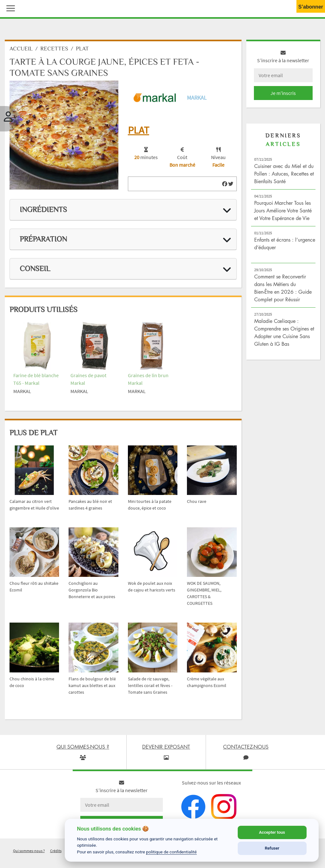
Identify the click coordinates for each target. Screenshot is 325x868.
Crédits (56, 852)
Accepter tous (272, 832)
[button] (9, 8)
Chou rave (197, 503)
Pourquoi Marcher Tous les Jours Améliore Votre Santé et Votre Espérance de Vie (283, 212)
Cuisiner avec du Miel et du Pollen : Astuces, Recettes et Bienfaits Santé (284, 175)
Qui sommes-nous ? (29, 852)
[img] (225, 185)
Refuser (272, 848)
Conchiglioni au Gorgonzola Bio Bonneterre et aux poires (92, 591)
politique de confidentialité (171, 852)
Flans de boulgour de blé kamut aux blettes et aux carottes (92, 687)
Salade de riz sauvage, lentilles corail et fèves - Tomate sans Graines (150, 687)
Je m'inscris (283, 95)
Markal (197, 99)
